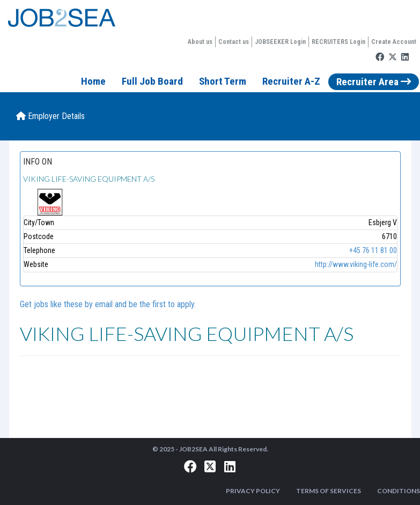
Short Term (223, 81)
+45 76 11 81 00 (373, 250)
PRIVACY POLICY (253, 491)
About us (200, 42)
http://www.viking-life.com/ (356, 264)
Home (93, 81)
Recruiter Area (374, 82)
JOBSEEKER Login (280, 42)
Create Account (394, 42)
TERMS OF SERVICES (329, 491)
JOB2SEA (193, 449)
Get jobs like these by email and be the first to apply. (108, 304)
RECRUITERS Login (338, 42)
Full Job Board (152, 81)
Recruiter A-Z (291, 81)
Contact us (234, 42)
